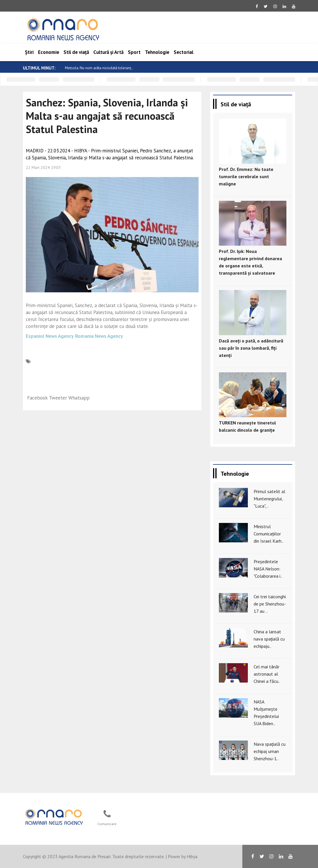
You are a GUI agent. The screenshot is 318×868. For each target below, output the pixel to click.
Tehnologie (157, 52)
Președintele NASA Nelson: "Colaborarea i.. (268, 569)
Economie (49, 52)
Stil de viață (76, 52)
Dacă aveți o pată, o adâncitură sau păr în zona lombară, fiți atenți (251, 348)
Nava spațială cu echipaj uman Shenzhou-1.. (270, 751)
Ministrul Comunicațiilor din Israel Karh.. (269, 534)
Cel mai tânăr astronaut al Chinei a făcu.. (267, 674)
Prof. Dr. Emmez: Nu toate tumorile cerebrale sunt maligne (246, 176)
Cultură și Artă (108, 52)
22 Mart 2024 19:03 (43, 167)
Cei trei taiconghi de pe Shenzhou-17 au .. (270, 604)
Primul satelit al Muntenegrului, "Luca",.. (269, 499)
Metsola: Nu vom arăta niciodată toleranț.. (99, 68)
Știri (29, 52)
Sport (134, 52)
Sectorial (183, 52)
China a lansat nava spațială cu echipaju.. (269, 639)
